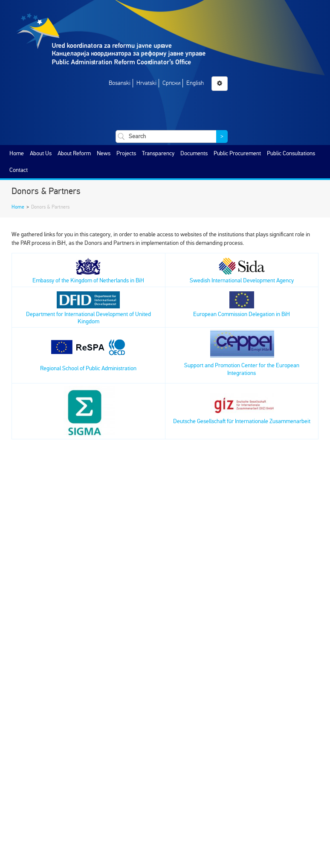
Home (17, 153)
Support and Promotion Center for (225, 365)
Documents (194, 153)
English (195, 83)
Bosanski (120, 83)
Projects (126, 153)
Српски (171, 83)
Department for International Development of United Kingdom (88, 310)
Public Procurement (237, 153)
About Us (41, 153)
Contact (19, 170)
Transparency (158, 153)
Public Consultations (291, 153)
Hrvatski (146, 83)
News (104, 153)
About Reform (74, 153)
